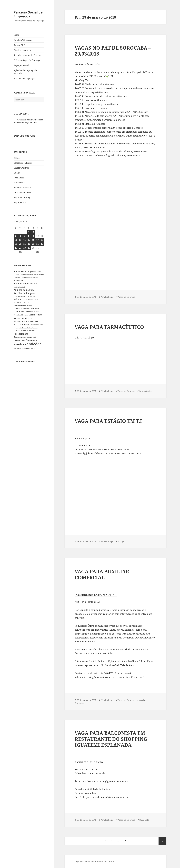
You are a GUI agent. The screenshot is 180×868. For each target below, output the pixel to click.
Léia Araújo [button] (84, 338)
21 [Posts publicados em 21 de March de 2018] (25, 244)
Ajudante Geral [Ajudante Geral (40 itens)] (35, 272)
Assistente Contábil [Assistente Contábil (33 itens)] (20, 278)
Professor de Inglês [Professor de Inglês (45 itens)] (28, 331)
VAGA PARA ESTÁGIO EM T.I (108, 421)
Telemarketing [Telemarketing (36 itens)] (31, 340)
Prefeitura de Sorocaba (88, 64)
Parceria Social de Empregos (28, 14)
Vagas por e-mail (21, 65)
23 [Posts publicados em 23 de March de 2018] (33, 244)
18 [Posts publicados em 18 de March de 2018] (42, 240)
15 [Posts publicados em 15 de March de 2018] (29, 240)
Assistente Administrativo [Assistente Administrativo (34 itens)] (35, 275)
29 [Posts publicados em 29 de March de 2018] (29, 248)
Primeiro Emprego (22, 188)
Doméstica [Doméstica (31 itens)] (17, 315)
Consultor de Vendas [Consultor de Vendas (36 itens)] (21, 303)
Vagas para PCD (21, 202)
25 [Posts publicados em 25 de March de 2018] (42, 244)
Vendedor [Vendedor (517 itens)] (33, 344)
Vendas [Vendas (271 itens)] (19, 344)
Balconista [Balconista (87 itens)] (19, 299)
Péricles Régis (107, 297)
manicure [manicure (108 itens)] (26, 318)
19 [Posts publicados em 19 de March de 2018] (16, 244)
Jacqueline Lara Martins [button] (96, 595)
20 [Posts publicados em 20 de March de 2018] (20, 244)
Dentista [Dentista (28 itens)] (37, 312)
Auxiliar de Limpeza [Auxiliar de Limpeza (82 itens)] (24, 293)
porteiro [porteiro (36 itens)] (17, 331)
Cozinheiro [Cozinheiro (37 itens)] (29, 312)
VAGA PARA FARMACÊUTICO (109, 327)
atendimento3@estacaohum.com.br (112, 797)
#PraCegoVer (82, 80)
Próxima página (162, 841)
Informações (20, 183)
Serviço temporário (23, 193)
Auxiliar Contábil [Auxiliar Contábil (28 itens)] (19, 287)
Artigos (17, 158)
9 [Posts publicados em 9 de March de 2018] (33, 236)
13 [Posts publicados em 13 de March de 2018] (20, 240)
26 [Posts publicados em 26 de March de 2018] (16, 248)
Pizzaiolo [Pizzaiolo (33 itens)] (35, 328)
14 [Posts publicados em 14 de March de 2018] (25, 240)
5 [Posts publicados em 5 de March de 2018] (16, 236)
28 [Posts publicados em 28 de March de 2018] (25, 248)
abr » (38, 252)
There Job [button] (83, 438)
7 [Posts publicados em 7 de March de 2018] (25, 236)
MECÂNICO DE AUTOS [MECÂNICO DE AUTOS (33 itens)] (21, 322)
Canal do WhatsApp (23, 40)
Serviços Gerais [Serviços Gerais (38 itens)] (19, 340)
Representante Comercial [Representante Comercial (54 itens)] (25, 337)
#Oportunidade (83, 72)
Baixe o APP (19, 45)
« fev (20, 252)
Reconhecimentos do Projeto (27, 55)
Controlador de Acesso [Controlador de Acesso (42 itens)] (23, 306)
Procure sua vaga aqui (24, 78)
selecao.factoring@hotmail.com (92, 677)
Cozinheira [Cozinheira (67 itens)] (19, 311)
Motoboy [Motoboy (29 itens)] (16, 325)
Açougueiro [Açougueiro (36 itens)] (32, 296)
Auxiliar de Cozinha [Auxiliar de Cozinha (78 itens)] (24, 290)
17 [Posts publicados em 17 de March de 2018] (38, 240)
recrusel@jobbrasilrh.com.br (91, 453)
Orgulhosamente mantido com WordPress (94, 861)
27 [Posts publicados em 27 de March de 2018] (20, 248)
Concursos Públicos (23, 163)
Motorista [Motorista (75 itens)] (25, 325)
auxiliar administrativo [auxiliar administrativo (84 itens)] (26, 284)
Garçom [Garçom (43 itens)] (17, 318)
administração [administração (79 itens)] (21, 271)
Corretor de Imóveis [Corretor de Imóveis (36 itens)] (21, 309)
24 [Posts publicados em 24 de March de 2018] (38, 244)
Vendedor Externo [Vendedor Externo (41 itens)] (29, 348)
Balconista (144, 820)
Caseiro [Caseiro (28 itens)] (36, 300)
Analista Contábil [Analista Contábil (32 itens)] (20, 275)
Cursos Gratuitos (21, 168)
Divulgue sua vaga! (22, 50)
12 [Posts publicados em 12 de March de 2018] (16, 240)
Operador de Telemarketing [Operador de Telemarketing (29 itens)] (23, 328)
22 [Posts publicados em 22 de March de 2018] (29, 244)
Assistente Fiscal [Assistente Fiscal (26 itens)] (32, 278)
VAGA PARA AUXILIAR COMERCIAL (102, 574)
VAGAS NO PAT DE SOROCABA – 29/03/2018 (113, 51)
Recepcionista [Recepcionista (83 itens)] (21, 334)
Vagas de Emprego (22, 197)
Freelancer (19, 178)
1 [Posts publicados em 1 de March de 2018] (29, 232)
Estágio (17, 173)
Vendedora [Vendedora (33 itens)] (17, 348)
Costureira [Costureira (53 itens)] (34, 309)
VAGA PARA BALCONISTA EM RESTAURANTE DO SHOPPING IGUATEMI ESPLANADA (111, 739)
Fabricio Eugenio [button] (89, 762)
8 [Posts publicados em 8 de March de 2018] (29, 236)
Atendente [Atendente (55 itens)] (18, 280)
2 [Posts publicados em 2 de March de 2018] (33, 232)
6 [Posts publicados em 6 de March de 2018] (20, 236)
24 (125, 839)
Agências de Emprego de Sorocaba (25, 72)
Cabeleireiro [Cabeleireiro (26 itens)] (29, 300)
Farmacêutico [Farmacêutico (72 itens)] (36, 315)
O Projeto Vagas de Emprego (27, 60)
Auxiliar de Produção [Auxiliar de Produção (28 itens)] (20, 296)
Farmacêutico (146, 391)
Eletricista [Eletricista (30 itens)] (25, 315)
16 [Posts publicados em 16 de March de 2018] (33, 240)
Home (16, 35)
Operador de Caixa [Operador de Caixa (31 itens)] (36, 325)
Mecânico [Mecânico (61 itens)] (34, 321)
